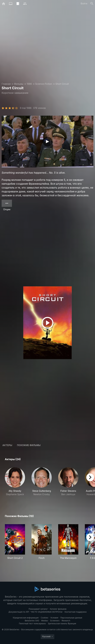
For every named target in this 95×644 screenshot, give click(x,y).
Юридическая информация (26, 618)
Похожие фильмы (29, 445)
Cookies (44, 618)
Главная (6, 84)
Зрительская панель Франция (62, 624)
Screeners (55, 621)
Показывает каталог (38, 609)
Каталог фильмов (58, 609)
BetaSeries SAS (32, 621)
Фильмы (19, 84)
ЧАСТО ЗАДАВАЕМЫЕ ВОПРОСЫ (47, 612)
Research (66, 621)
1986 (29, 84)
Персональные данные (71, 618)
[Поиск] (92, 4)
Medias (45, 621)
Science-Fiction (44, 84)
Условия (54, 618)
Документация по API (19, 612)
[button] (15, 483)
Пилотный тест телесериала (32, 624)
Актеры (7, 445)
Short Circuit (62, 84)
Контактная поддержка (75, 612)
